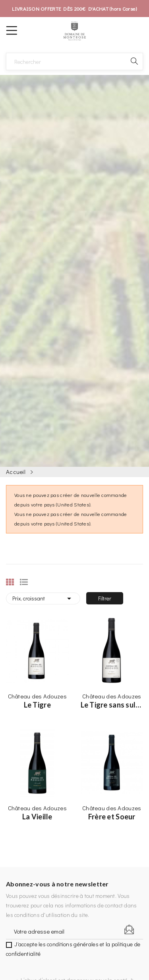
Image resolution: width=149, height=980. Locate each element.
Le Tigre (37, 705)
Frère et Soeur (112, 817)
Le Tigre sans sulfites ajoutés (112, 705)
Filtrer (105, 598)
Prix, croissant (43, 598)
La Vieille (37, 817)
